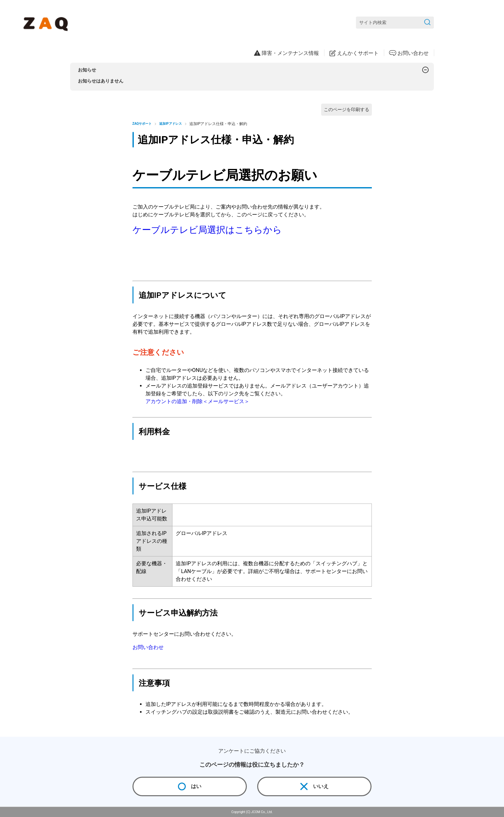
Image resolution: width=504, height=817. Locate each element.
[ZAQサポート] (47, 23)
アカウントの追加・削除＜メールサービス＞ (197, 401)
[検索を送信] (427, 23)
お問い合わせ (148, 647)
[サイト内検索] (395, 23)
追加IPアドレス (170, 124)
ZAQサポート (142, 124)
